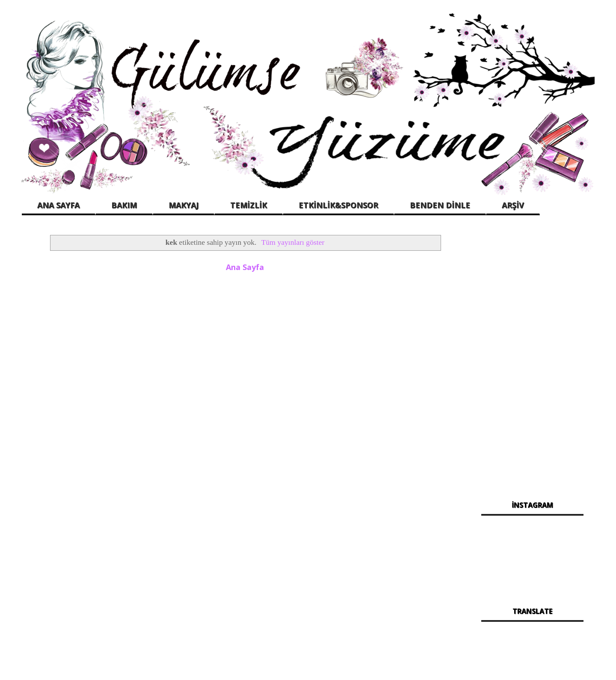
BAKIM (124, 205)
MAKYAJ (184, 205)
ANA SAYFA (58, 205)
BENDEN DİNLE (440, 205)
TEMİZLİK (249, 205)
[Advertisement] (532, 359)
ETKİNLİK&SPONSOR (338, 205)
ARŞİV (513, 205)
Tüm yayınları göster (293, 242)
